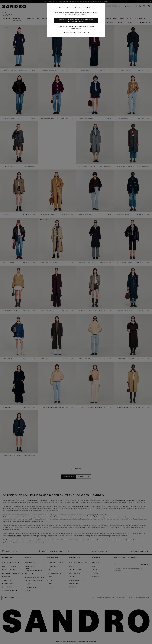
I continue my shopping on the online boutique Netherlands (76, 27)
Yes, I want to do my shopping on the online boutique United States (76, 20)
